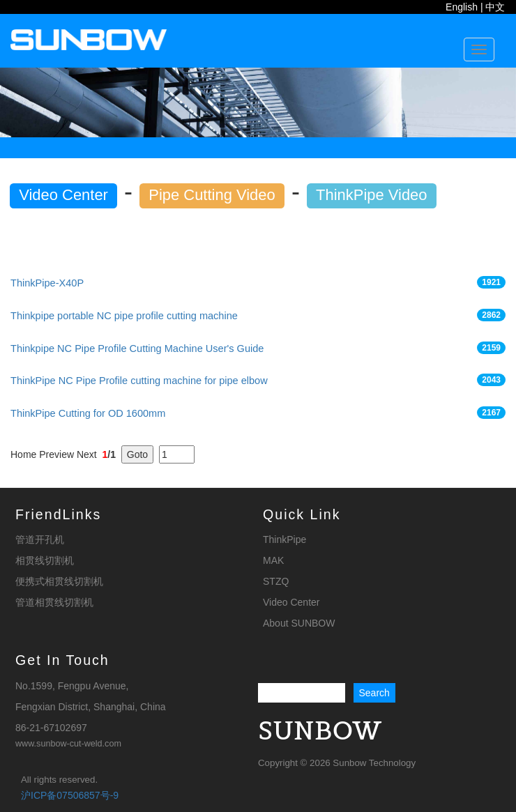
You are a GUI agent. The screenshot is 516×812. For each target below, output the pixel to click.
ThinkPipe (284, 539)
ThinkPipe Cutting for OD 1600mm (88, 413)
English (462, 7)
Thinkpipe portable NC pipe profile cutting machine (124, 316)
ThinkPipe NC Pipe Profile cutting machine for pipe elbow (139, 381)
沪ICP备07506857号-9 (70, 795)
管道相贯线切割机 (54, 602)
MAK (273, 560)
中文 (495, 7)
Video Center (291, 602)
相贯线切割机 (45, 560)
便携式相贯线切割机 (59, 581)
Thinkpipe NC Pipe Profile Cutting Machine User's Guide (137, 348)
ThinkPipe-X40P (47, 283)
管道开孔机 (40, 539)
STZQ (276, 581)
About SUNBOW (299, 623)
